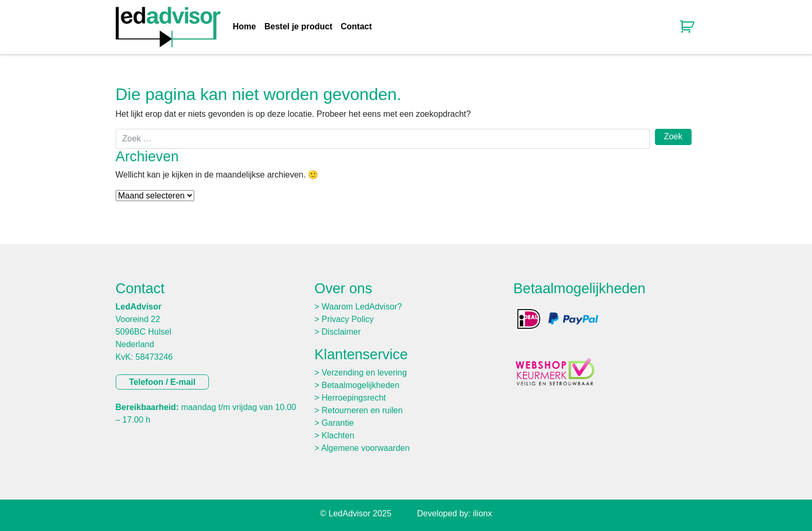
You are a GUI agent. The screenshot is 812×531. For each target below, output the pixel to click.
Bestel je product (298, 27)
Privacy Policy (348, 319)
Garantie (337, 423)
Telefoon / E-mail (163, 382)
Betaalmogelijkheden (360, 385)
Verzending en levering (364, 373)
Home (244, 27)
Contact (357, 27)
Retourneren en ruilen (362, 410)
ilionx (482, 513)
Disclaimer (341, 332)
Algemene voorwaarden (365, 448)
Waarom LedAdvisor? (361, 307)
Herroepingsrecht (354, 398)
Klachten (338, 435)
